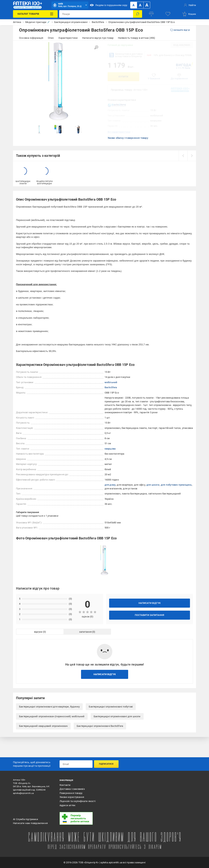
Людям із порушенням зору (109, 5)
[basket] (189, 14)
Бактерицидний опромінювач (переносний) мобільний (52, 716)
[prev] (183, 156)
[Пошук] (138, 14)
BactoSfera (111, 387)
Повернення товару (71, 793)
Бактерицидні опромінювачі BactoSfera (100, 726)
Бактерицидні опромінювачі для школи (117, 716)
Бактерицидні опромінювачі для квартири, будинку (49, 707)
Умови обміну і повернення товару (128, 138)
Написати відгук (150, 603)
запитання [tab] (85, 632)
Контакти (65, 785)
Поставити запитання (149, 615)
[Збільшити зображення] (96, 47)
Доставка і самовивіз (72, 789)
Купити (123, 77)
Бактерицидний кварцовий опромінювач (43, 726)
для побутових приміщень (176, 485)
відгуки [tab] (38, 632)
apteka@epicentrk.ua (23, 793)
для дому (110, 485)
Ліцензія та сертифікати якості (78, 801)
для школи (153, 485)
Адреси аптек (67, 805)
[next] (192, 156)
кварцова (110, 449)
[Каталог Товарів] (35, 14)
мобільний (111, 382)
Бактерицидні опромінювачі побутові (111, 707)
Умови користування (72, 797)
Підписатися (106, 764)
